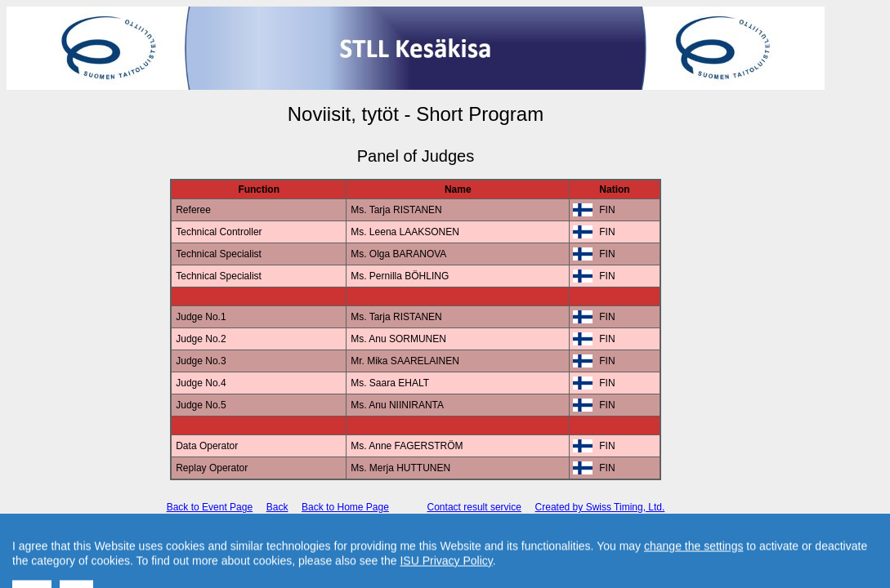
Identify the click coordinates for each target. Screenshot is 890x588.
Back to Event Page (210, 507)
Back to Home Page (345, 507)
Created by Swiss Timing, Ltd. (600, 507)
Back (277, 507)
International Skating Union (391, 535)
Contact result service (474, 507)
